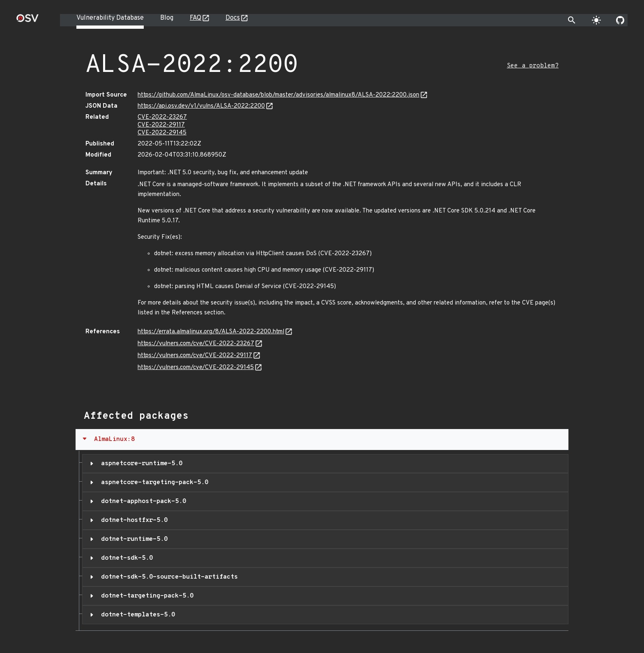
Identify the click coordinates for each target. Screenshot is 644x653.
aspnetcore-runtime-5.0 (140, 464)
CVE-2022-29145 (162, 133)
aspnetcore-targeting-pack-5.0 (153, 482)
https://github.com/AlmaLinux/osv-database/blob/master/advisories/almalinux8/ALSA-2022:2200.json (278, 95)
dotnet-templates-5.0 (136, 615)
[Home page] (28, 21)
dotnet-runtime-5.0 (132, 539)
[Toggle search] (572, 20)
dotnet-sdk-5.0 (125, 558)
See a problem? (533, 66)
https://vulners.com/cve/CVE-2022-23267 (196, 344)
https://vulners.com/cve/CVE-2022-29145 (196, 368)
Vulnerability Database (110, 18)
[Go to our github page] (620, 20)
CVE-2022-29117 (161, 125)
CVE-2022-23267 (162, 117)
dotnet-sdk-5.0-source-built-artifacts (168, 577)
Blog (167, 18)
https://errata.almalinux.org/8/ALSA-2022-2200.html (211, 332)
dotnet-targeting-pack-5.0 (145, 596)
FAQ (195, 18)
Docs (233, 18)
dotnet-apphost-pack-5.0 (142, 501)
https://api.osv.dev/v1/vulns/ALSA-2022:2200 (201, 106)
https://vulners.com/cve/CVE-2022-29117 (195, 356)
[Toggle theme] (596, 20)
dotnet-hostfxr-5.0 (132, 520)
